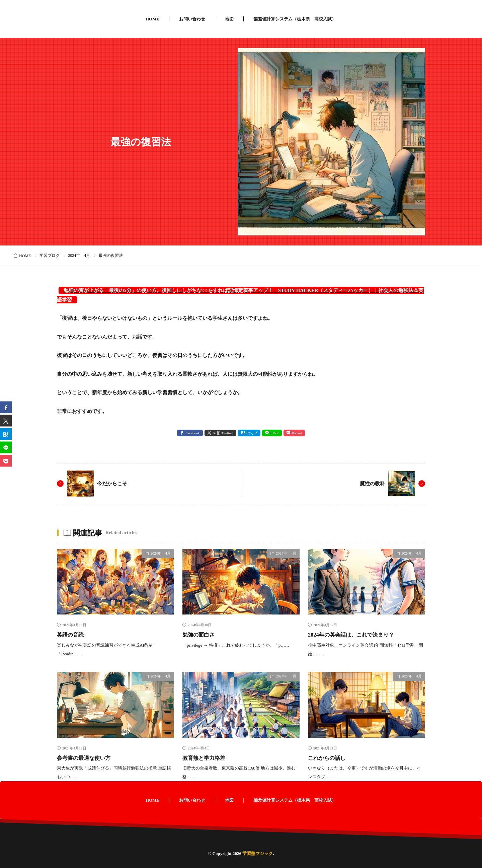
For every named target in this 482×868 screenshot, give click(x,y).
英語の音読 (72, 635)
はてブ (252, 433)
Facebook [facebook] (193, 433)
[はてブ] (6, 434)
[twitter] (6, 421)
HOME (152, 19)
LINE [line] (275, 433)
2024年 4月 (79, 256)
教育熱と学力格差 (207, 757)
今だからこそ (113, 483)
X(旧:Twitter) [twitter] (223, 433)
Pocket (297, 433)
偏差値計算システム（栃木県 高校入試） (295, 19)
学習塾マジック (258, 853)
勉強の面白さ (200, 635)
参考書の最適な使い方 (87, 757)
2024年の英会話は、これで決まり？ (356, 635)
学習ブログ (50, 256)
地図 (229, 19)
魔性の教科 (372, 483)
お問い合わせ (192, 19)
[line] (6, 448)
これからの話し (329, 757)
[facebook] (6, 407)
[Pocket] (6, 461)
